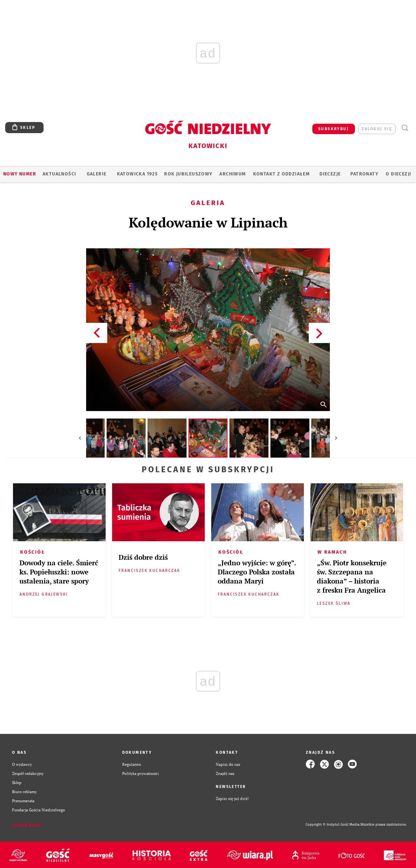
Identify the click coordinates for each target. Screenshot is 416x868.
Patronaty (364, 174)
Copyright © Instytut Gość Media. (333, 825)
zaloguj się (377, 129)
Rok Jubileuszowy (188, 174)
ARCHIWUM (233, 174)
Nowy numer (20, 174)
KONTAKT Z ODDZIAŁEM (282, 174)
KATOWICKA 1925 (137, 174)
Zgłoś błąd (27, 825)
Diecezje (330, 174)
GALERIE (97, 174)
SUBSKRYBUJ (333, 129)
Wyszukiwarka (405, 128)
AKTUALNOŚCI (59, 174)
